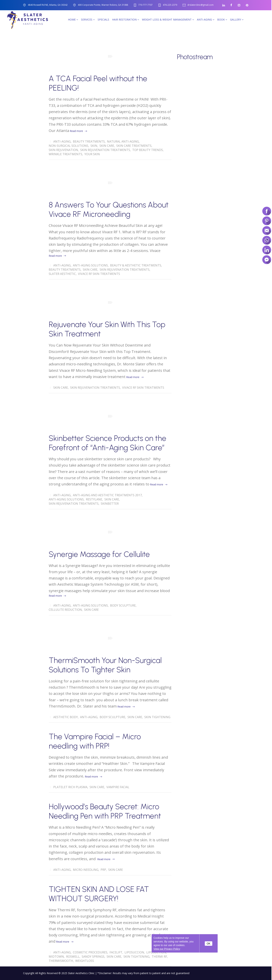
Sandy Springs (93, 957)
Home (73, 20)
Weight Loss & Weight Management (168, 20)
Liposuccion (134, 952)
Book (222, 20)
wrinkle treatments (65, 154)
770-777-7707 (145, 5)
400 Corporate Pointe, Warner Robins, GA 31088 (103, 5)
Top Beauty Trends (148, 150)
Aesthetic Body (66, 717)
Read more (76, 131)
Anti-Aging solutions (90, 265)
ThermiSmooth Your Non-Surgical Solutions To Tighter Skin (105, 665)
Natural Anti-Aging (123, 141)
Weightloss (85, 961)
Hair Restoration (126, 20)
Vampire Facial (118, 787)
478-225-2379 (170, 5)
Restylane (94, 499)
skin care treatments (134, 146)
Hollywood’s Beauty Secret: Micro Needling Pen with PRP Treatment (105, 811)
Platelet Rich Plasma (70, 787)
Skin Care (107, 146)
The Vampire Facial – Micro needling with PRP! (95, 741)
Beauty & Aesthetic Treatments (136, 265)
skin (94, 146)
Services (88, 20)
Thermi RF (159, 957)
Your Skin (92, 154)
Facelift (116, 952)
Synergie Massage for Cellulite (99, 554)
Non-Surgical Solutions (69, 146)
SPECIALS (103, 20)
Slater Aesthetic (62, 274)
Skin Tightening (157, 717)
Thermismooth (61, 961)
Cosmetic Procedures (90, 952)
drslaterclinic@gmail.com (200, 5)
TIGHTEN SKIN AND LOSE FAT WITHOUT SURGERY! (99, 894)
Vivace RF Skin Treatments (99, 274)
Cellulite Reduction (65, 610)
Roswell (73, 957)
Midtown (56, 957)
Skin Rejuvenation (63, 150)
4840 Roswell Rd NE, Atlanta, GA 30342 (48, 5)
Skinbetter (110, 504)
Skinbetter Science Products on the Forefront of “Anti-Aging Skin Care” (108, 443)
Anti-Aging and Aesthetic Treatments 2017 (107, 495)
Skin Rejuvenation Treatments (105, 150)
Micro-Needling (86, 870)
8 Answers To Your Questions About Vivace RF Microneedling (109, 209)
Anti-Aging (206, 20)
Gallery (237, 20)
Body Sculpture (123, 605)
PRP (103, 870)
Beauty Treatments (89, 141)
